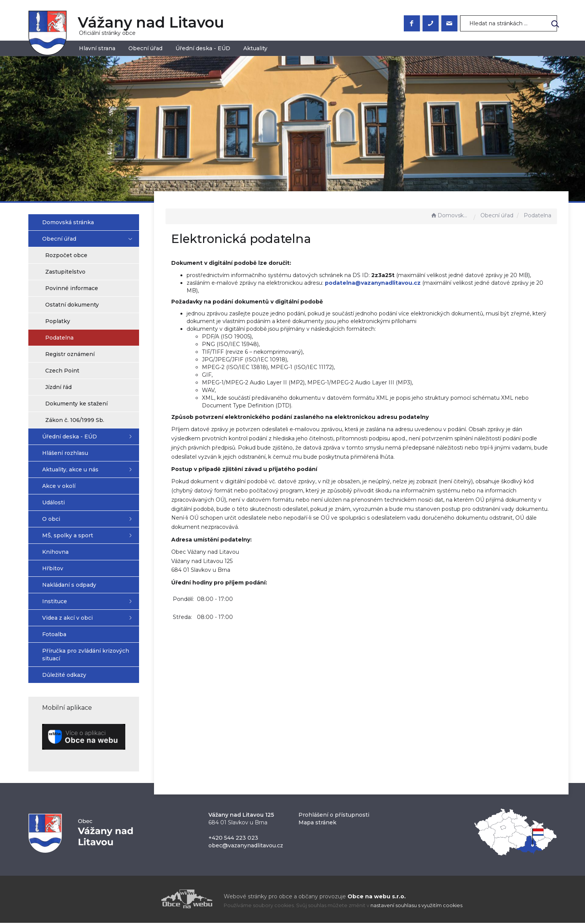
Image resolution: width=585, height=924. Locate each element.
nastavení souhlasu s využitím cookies (416, 907)
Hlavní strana (97, 48)
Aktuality (255, 48)
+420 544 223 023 (233, 839)
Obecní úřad (145, 48)
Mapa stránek (317, 824)
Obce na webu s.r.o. (377, 898)
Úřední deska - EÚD (203, 48)
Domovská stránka (450, 215)
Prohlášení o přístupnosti (334, 816)
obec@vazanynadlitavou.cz (246, 847)
